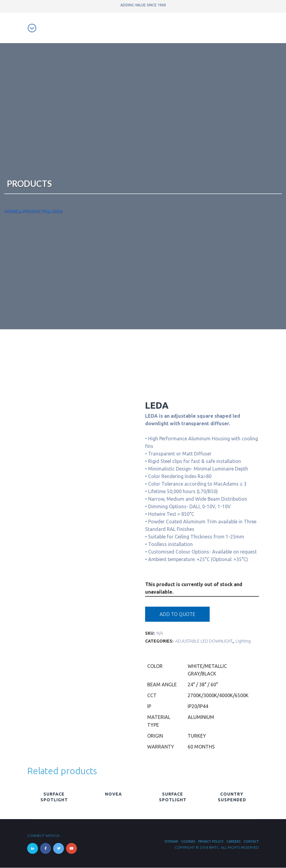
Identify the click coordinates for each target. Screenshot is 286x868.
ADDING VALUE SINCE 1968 (143, 5)
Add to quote (177, 614)
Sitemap (171, 842)
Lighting (243, 641)
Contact (251, 842)
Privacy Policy (211, 842)
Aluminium (201, 717)
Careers (234, 842)
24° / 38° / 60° (203, 685)
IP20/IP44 (198, 707)
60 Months (201, 747)
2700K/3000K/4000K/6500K (218, 696)
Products (35, 211)
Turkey (197, 736)
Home (11, 211)
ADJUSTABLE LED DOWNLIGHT (204, 641)
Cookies (188, 842)
